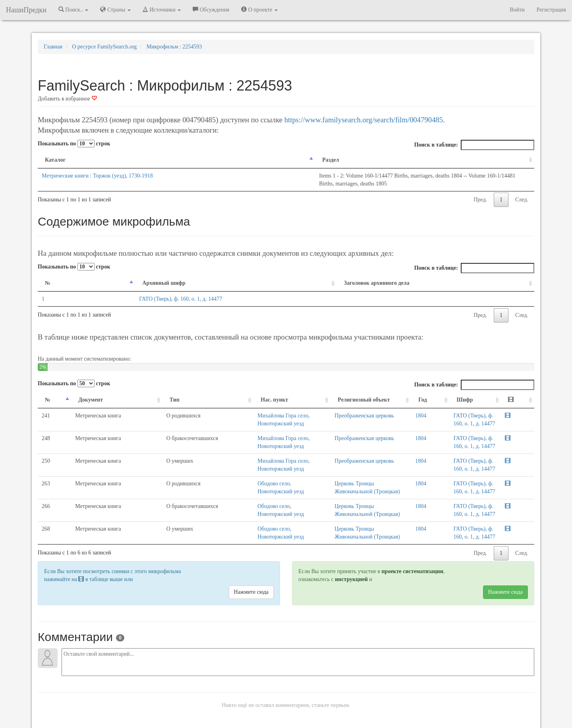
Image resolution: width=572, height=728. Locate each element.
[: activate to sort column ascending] (524, 392)
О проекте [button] (259, 10)
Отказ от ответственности (271, 724)
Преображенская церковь (307, 408)
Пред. (480, 192)
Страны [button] (115, 10)
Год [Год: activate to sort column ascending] (405, 392)
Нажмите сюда (251, 560)
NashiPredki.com (151, 724)
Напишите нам (191, 724)
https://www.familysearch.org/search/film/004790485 (364, 120)
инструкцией (351, 547)
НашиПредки (26, 10)
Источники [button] (162, 10)
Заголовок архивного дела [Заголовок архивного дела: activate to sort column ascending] (366, 275)
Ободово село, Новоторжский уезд (223, 476)
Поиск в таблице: (474, 145)
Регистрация (551, 10)
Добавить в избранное (67, 99)
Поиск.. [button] (73, 10)
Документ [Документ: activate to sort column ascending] (78, 392)
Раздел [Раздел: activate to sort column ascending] (204, 160)
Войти (517, 10)
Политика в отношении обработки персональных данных (373, 724)
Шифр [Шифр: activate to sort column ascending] (433, 392)
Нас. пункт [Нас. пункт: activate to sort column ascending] (199, 392)
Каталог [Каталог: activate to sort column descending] (55, 160)
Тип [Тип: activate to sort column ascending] (128, 392)
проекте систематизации (413, 540)
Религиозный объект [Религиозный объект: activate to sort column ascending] (306, 392)
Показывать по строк (74, 144)
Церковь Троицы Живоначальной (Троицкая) (330, 476)
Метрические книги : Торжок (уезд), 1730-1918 (97, 176)
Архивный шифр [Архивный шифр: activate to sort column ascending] (118, 275)
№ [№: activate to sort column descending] (48, 275)
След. (522, 192)
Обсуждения (211, 10)
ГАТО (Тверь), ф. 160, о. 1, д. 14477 (135, 291)
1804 (403, 408)
